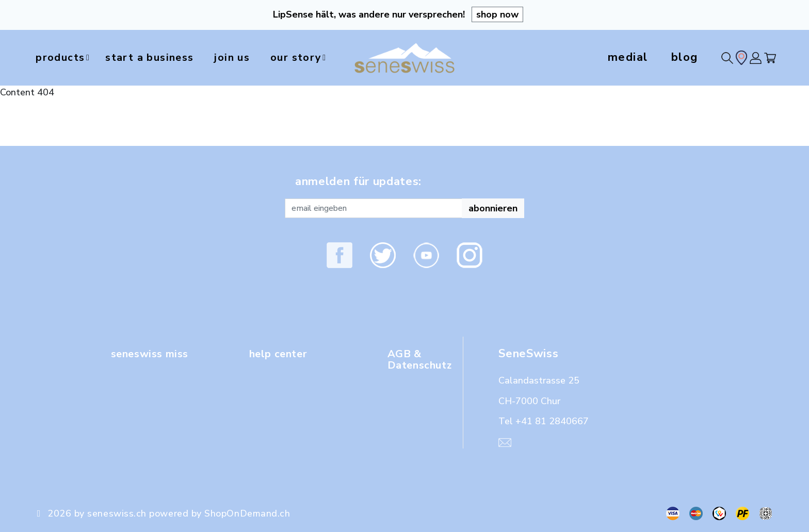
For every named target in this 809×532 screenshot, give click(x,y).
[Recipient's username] (374, 208)
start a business (158, 57)
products (67, 58)
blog (685, 57)
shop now (497, 14)
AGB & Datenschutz (423, 359)
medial (628, 57)
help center (281, 354)
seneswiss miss (154, 354)
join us (249, 57)
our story (328, 58)
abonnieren (493, 208)
